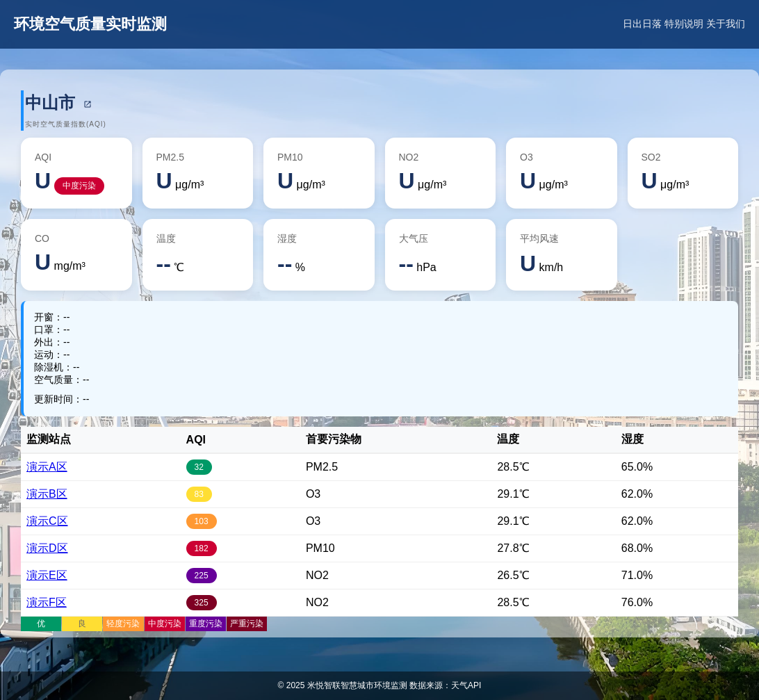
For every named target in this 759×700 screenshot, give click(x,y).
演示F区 (47, 602)
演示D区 (47, 548)
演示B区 (47, 494)
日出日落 (642, 24)
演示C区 (47, 521)
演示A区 (47, 467)
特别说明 (684, 24)
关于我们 (726, 24)
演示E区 (47, 575)
